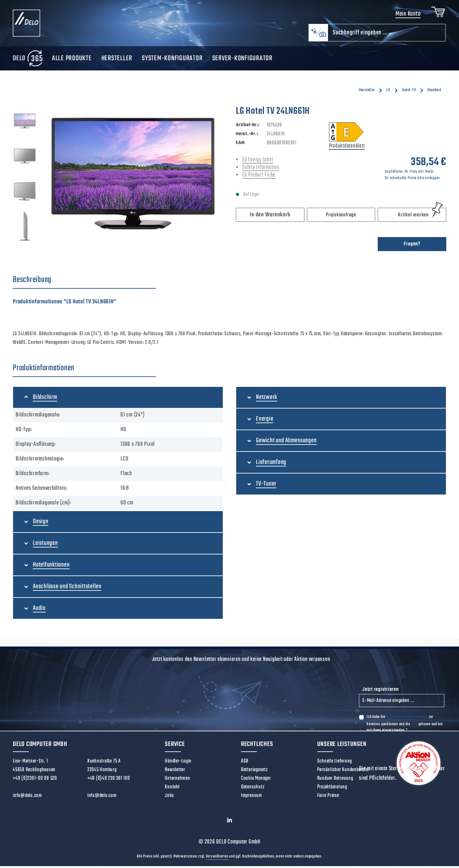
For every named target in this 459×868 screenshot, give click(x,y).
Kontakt (172, 789)
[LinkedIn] (230, 824)
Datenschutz (253, 789)
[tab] (84, 282)
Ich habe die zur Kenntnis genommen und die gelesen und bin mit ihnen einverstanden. (405, 726)
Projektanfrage (341, 217)
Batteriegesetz (254, 772)
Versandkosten (217, 858)
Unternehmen (177, 781)
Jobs (169, 798)
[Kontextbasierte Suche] (318, 35)
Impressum (251, 798)
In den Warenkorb (270, 217)
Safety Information (261, 170)
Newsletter (175, 772)
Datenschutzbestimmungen (407, 719)
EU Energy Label (258, 162)
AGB (414, 726)
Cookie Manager (256, 781)
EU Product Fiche (259, 177)
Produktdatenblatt (347, 148)
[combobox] (387, 35)
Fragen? (412, 246)
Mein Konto (407, 15)
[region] (118, 176)
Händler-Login (178, 763)
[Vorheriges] (25, 107)
